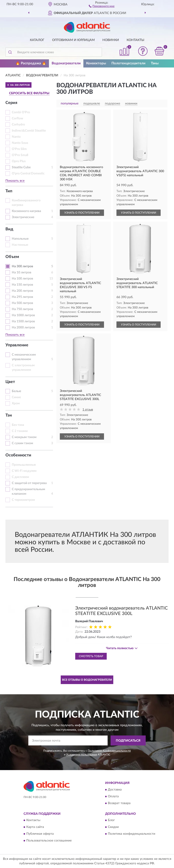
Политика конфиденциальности (132, 834)
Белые (16, 391)
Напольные (20, 239)
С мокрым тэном (24, 437)
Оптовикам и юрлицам (73, 40)
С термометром (23, 500)
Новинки (111, 40)
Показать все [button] (15, 181)
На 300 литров (22, 266)
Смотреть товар (91, 656)
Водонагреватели (66, 63)
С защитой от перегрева (29, 483)
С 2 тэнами (20, 431)
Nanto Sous (20, 143)
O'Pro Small (20, 155)
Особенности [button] (18, 455)
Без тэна (18, 425)
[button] (102, 6)
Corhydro (18, 125)
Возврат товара (119, 803)
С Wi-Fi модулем (24, 471)
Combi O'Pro (21, 112)
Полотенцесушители (128, 63)
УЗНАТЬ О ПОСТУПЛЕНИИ (82, 213)
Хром (16, 403)
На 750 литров (22, 309)
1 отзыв (88, 410)
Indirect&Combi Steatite (29, 131)
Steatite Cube (21, 167)
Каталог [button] (37, 40)
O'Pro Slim (19, 149)
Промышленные (24, 465)
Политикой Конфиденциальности (109, 751)
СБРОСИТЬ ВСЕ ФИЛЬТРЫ (29, 93)
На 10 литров (22, 272)
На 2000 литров (23, 328)
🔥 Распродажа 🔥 (31, 63)
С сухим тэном (22, 443)
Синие (16, 397)
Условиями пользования (82, 755)
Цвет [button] (10, 382)
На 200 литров (22, 291)
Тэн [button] (9, 415)
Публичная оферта (40, 834)
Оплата (113, 796)
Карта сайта (35, 827)
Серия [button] (11, 103)
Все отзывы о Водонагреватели (87, 680)
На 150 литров (22, 285)
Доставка (115, 790)
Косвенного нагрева (26, 211)
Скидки (113, 827)
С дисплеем (20, 477)
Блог (111, 820)
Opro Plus (19, 161)
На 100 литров (22, 279)
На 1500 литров (23, 321)
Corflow (17, 118)
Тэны (155, 63)
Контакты (135, 40)
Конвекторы (96, 63)
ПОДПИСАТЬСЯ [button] (128, 741)
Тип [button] (9, 191)
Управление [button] (17, 345)
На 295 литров (22, 297)
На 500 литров (22, 303)
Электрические (23, 217)
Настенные (20, 245)
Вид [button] (9, 229)
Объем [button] (12, 257)
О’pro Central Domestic (28, 174)
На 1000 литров (23, 315)
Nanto (16, 137)
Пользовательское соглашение (49, 841)
